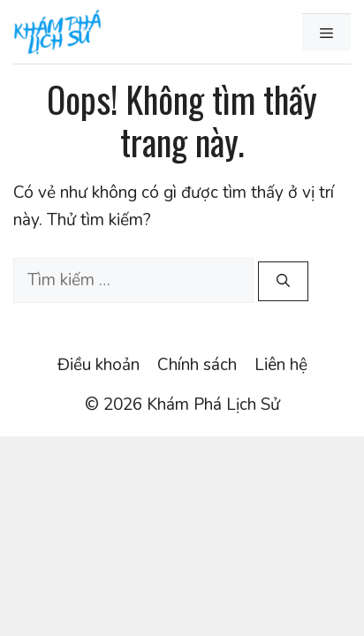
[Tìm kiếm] (283, 281)
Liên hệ (281, 365)
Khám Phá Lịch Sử (213, 405)
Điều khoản (99, 365)
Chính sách (197, 365)
